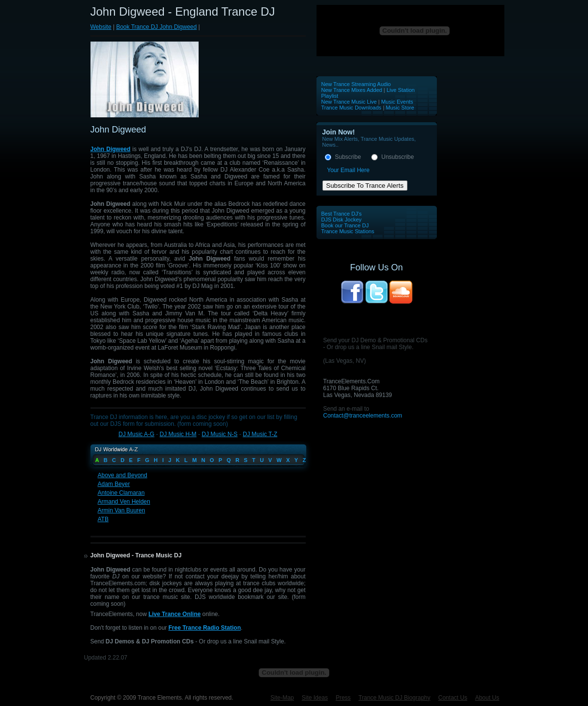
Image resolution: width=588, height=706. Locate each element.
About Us (487, 698)
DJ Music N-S (219, 434)
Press (343, 698)
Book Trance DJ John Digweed (156, 27)
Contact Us (453, 698)
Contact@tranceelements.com (363, 416)
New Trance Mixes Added (352, 90)
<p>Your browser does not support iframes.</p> (411, 31)
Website (101, 27)
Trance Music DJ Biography (395, 698)
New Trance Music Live (350, 102)
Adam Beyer (114, 484)
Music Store (400, 108)
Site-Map (282, 698)
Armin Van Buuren (122, 510)
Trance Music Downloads (351, 108)
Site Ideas (315, 698)
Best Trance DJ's (342, 214)
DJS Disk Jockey (342, 220)
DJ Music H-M (178, 434)
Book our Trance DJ (345, 225)
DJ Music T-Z (260, 434)
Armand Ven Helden (124, 502)
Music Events (397, 102)
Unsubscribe (398, 157)
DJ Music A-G (136, 434)
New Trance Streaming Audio (356, 84)
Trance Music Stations (348, 231)
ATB (103, 519)
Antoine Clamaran (121, 493)
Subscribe (348, 157)
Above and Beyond (123, 475)
